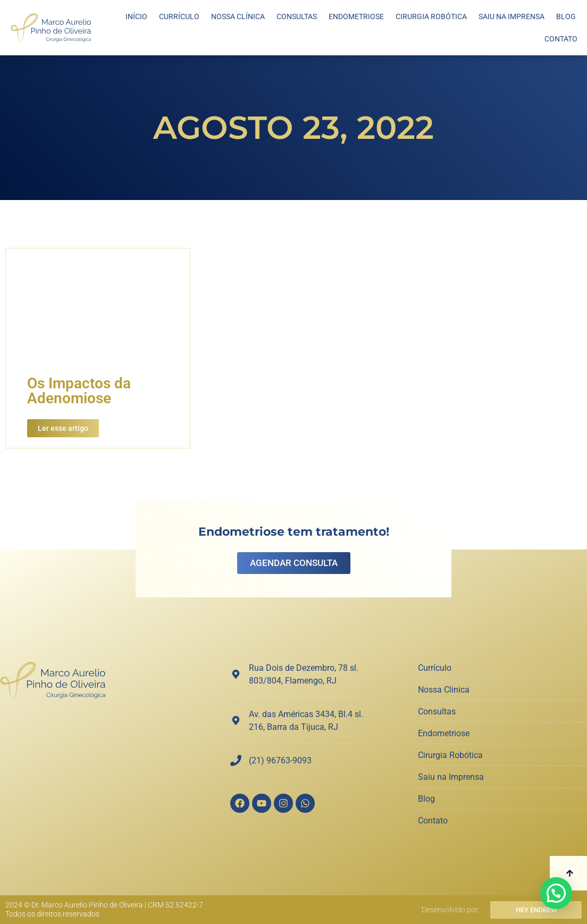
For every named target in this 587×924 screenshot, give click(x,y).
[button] (556, 893)
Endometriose (356, 16)
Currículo (179, 16)
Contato (561, 39)
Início (136, 16)
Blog (566, 16)
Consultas (297, 16)
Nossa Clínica (238, 16)
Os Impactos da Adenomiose (79, 391)
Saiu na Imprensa (511, 16)
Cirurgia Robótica (431, 16)
